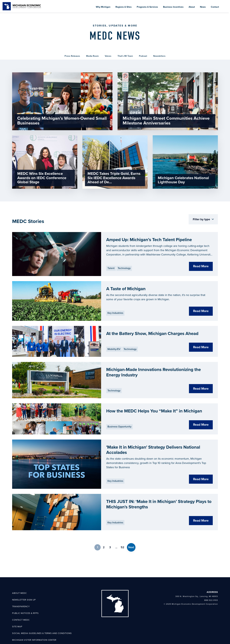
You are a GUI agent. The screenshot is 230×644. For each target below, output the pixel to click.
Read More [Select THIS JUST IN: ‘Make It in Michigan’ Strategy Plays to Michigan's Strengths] (201, 508)
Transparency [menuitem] (21, 594)
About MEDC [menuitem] (19, 581)
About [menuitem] (192, 7)
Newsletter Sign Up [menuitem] (24, 588)
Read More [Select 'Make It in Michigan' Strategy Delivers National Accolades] (201, 467)
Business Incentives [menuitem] (173, 7)
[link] (22, 6)
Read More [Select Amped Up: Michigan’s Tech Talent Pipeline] (201, 269)
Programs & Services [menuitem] (147, 7)
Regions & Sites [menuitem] (124, 7)
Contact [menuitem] (215, 7)
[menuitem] (225, 4)
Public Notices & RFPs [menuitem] (25, 601)
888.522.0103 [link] (211, 588)
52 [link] (123, 535)
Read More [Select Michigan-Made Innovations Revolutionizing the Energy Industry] (201, 386)
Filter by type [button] (202, 222)
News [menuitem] (203, 7)
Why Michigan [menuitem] (103, 7)
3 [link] (110, 535)
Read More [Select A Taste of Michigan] (201, 314)
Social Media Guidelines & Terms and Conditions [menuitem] (42, 621)
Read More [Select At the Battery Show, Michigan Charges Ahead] (201, 350)
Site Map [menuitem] (17, 614)
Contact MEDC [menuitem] (21, 608)
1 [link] (98, 535)
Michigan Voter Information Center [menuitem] (34, 628)
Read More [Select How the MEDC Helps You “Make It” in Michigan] (201, 422)
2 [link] (104, 535)
